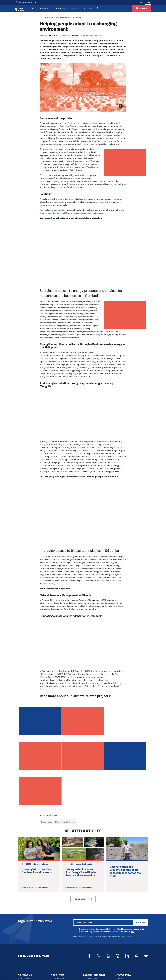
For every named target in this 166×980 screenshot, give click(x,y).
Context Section (46, 822)
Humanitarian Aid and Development (70, 17)
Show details (34, 977)
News (32, 8)
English (148, 2)
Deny (148, 975)
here (133, 932)
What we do (49, 17)
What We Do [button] (60, 8)
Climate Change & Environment (66, 822)
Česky (142, 2)
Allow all (148, 964)
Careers (74, 8)
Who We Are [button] (45, 8)
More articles (82, 899)
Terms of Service (123, 936)
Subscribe (141, 922)
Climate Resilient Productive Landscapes (84, 213)
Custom (148, 970)
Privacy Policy (110, 936)
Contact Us (87, 8)
